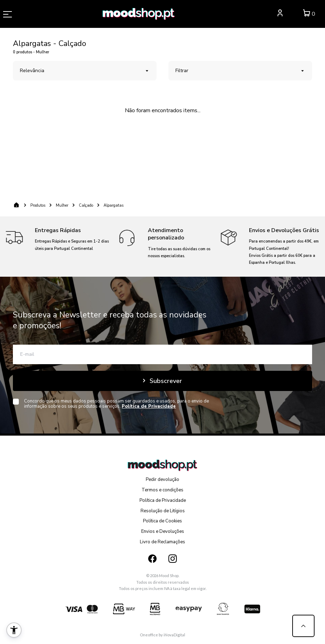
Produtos (38, 205)
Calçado (86, 205)
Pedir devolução (162, 480)
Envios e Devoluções (163, 531)
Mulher (62, 205)
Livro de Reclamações (162, 542)
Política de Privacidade (163, 500)
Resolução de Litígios (163, 511)
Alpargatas (114, 205)
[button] (14, 630)
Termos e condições (162, 490)
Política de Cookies (162, 521)
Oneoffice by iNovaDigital (162, 635)
